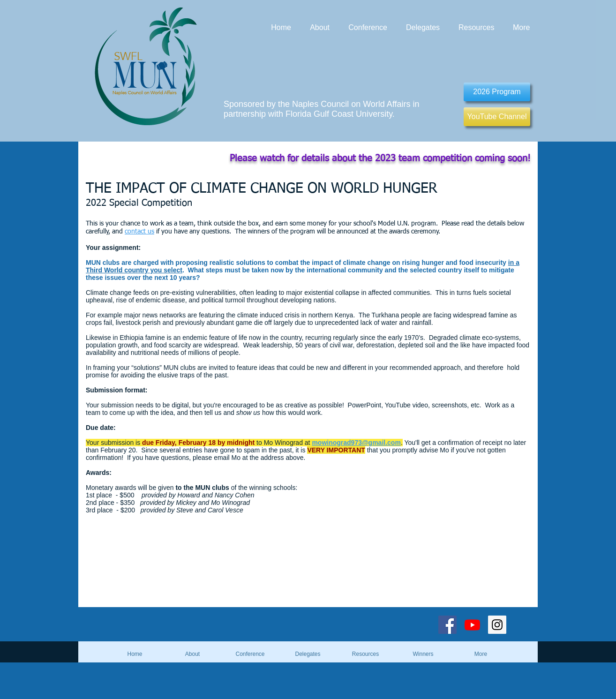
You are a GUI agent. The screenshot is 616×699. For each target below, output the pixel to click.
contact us (139, 232)
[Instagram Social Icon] (497, 625)
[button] (423, 654)
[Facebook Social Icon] (447, 625)
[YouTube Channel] (497, 117)
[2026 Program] (497, 92)
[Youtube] (472, 625)
